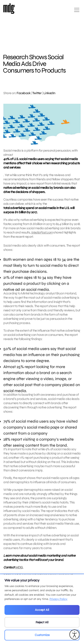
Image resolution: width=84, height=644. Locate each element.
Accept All (42, 610)
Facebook (24, 93)
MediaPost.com (42, 232)
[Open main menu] (77, 12)
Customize (42, 635)
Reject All (42, 622)
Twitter (37, 93)
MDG (19, 571)
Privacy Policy (58, 599)
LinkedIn (49, 93)
